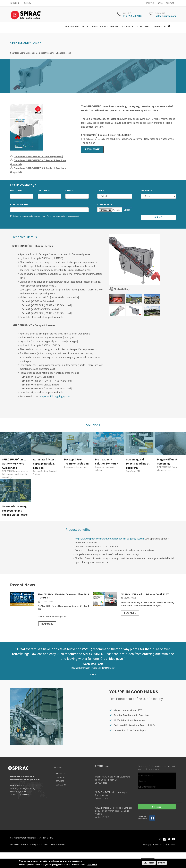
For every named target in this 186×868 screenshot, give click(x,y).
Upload (127, 210)
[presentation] (159, 208)
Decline (162, 863)
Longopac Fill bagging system (55, 396)
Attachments (105, 205)
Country (147, 191)
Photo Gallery (122, 289)
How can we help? (21, 205)
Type (101, 191)
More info (92, 865)
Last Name (44, 191)
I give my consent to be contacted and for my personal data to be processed (45, 216)
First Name (17, 191)
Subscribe (157, 807)
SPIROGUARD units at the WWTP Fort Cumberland (14, 464)
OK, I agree (149, 863)
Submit (158, 217)
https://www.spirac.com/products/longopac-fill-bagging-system (110, 539)
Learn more (92, 149)
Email (69, 191)
